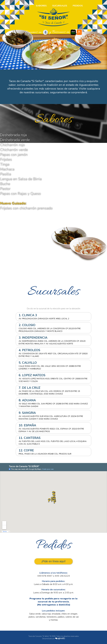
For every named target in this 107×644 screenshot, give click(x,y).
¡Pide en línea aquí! (53, 561)
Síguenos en (37, 32)
